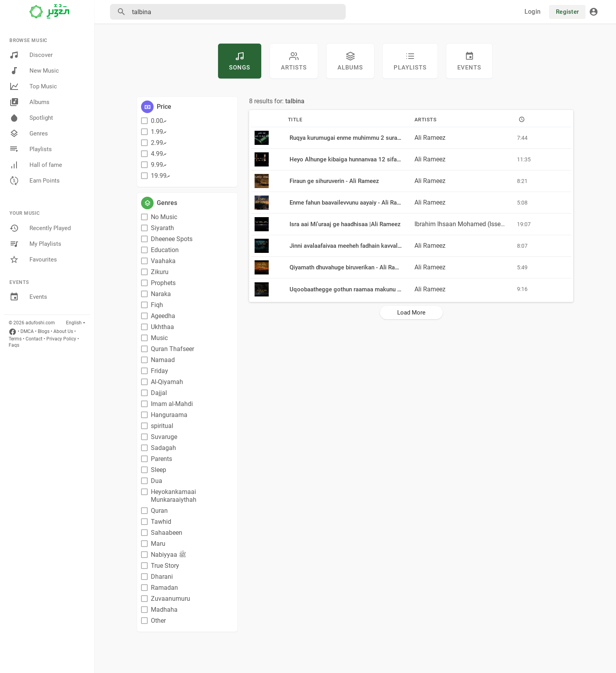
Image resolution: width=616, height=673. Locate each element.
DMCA (27, 331)
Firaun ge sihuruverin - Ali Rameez (334, 181)
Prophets (163, 283)
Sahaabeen (167, 533)
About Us (63, 331)
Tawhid (161, 522)
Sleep (159, 470)
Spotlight (31, 118)
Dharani (162, 577)
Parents (161, 459)
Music (159, 338)
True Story (165, 566)
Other (158, 621)
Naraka (161, 294)
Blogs (44, 331)
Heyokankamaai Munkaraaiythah (174, 496)
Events (28, 297)
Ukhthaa (162, 327)
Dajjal (159, 393)
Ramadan (164, 588)
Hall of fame (36, 165)
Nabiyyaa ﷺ (169, 555)
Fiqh (157, 305)
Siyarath (162, 228)
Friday (159, 371)
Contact (34, 339)
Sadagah (163, 448)
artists (294, 61)
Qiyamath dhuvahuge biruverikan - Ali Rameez (349, 267)
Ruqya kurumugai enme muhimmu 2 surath (346, 138)
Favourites (33, 260)
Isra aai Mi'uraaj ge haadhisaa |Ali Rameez (345, 224)
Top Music (33, 86)
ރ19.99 (160, 176)
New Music (34, 71)
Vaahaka (163, 261)
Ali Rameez (430, 138)
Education (165, 250)
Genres (29, 134)
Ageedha (163, 316)
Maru (158, 544)
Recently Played (40, 228)
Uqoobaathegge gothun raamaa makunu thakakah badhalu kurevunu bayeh (387, 289)
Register (567, 12)
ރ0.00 (159, 121)
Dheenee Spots (172, 239)
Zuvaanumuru (170, 599)
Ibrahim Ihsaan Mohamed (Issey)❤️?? (467, 224)
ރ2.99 (159, 143)
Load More (411, 313)
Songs (240, 61)
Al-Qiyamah (167, 382)
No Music (164, 217)
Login (533, 12)
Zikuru (160, 272)
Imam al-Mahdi (172, 404)
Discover (31, 55)
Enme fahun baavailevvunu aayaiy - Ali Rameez (350, 203)
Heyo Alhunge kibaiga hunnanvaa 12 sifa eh (347, 159)
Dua (157, 481)
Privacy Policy (61, 339)
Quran (159, 511)
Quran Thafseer (172, 349)
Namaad (163, 360)
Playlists (31, 149)
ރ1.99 (159, 132)
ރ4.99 (159, 154)
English (74, 323)
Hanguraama (169, 415)
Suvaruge (164, 437)
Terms (15, 339)
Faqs (14, 345)
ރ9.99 (159, 165)
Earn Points (35, 181)
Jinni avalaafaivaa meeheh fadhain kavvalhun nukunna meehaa (371, 246)
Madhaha (164, 610)
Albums (29, 102)
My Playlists (35, 244)
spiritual (162, 426)
